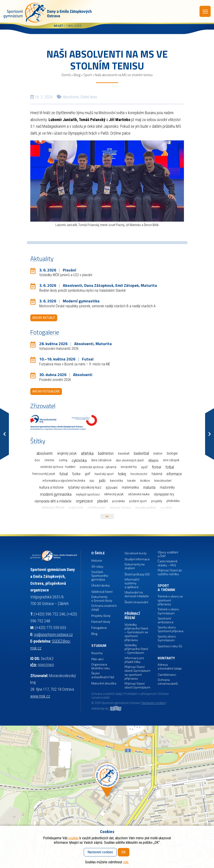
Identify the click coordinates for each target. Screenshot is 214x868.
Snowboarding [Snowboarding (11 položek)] (146, 508)
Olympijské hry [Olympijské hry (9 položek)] (164, 494)
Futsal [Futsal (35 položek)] (64, 474)
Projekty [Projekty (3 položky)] (157, 501)
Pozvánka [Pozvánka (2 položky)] (118, 501)
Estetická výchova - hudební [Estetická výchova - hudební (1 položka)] (58, 467)
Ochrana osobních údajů (107, 694)
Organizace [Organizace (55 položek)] (84, 501)
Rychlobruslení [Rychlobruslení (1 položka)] (96, 508)
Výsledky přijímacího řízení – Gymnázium (136, 649)
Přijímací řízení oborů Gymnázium (137, 686)
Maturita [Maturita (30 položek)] (149, 488)
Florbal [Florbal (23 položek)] (156, 467)
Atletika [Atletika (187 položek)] (87, 454)
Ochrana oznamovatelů (168, 682)
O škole (98, 553)
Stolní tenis (89, 97)
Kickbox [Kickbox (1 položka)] (145, 481)
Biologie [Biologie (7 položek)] (172, 453)
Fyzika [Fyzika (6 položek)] (76, 474)
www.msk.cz (40, 696)
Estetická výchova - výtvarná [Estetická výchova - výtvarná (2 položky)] (98, 467)
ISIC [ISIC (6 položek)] (92, 481)
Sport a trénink (166, 588)
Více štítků (107, 516)
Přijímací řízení (132, 616)
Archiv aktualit (44, 318)
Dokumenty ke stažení (135, 566)
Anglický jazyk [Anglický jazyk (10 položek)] (67, 453)
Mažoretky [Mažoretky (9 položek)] (167, 487)
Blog (77, 75)
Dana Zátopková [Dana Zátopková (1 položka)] (101, 460)
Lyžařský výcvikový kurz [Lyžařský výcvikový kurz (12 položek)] (85, 487)
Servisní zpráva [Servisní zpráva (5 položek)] (120, 508)
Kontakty (166, 658)
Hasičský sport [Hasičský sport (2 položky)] (104, 474)
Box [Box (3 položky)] (37, 460)
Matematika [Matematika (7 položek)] (130, 487)
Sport (88, 75)
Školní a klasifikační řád (103, 675)
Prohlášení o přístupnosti (140, 694)
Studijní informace (137, 559)
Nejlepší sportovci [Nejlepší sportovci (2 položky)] (88, 494)
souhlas (73, 838)
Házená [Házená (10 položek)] (157, 474)
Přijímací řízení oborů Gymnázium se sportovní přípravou (137, 673)
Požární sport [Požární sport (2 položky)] (138, 501)
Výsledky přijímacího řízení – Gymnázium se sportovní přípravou (136, 632)
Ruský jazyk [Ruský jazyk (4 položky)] (76, 508)
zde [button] (126, 862)
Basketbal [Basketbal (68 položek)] (141, 453)
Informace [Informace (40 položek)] (174, 474)
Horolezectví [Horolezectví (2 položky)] (139, 474)
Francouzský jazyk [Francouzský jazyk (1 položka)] (44, 474)
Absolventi (71, 97)
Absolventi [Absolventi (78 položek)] (45, 453)
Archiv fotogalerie (46, 391)
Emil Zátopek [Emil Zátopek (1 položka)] (171, 460)
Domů (66, 75)
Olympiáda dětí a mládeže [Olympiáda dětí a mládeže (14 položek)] (53, 501)
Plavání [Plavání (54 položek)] (103, 501)
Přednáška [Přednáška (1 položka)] (173, 501)
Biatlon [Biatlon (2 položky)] (158, 453)
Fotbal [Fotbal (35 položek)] (170, 467)
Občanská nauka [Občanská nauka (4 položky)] (139, 494)
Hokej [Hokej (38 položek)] (122, 474)
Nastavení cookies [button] (153, 703)
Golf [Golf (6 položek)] (88, 474)
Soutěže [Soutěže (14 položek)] (166, 508)
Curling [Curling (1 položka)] (63, 460)
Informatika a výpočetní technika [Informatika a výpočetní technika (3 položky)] (64, 481)
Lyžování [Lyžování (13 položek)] (112, 488)
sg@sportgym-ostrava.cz (53, 634)
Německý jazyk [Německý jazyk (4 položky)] (114, 494)
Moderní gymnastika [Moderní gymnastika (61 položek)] (56, 494)
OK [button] (124, 852)
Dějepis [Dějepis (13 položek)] (153, 460)
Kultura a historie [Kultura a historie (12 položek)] (52, 487)
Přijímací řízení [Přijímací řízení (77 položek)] (53, 508)
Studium (99, 646)
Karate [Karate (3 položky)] (132, 481)
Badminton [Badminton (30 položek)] (106, 453)
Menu (205, 12)
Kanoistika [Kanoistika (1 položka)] (116, 481)
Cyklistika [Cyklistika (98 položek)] (79, 460)
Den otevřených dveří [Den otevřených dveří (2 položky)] (130, 460)
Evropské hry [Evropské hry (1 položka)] (129, 467)
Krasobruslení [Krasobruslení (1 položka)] (163, 481)
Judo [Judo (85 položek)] (102, 481)
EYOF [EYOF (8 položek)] (144, 467)
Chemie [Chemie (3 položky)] (49, 460)
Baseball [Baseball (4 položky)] (124, 453)
